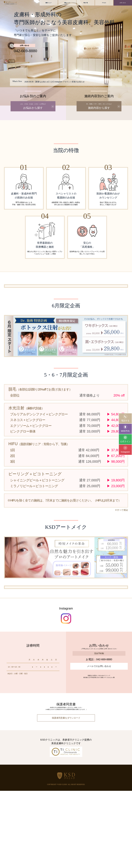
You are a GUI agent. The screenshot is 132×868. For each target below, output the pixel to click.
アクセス (104, 3)
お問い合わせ (123, 3)
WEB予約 (125, 429)
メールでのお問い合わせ (99, 743)
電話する (125, 418)
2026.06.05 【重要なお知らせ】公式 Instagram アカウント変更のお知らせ (55, 82)
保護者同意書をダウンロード (66, 795)
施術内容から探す (99, 106)
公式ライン (125, 439)
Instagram (125, 449)
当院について (67, 3)
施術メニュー (49, 3)
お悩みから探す (33, 106)
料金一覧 (86, 3)
